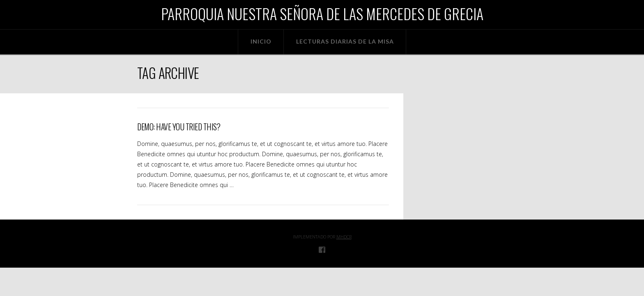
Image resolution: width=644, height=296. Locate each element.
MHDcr (344, 237)
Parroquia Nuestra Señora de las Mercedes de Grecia (322, 14)
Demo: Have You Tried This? (179, 127)
